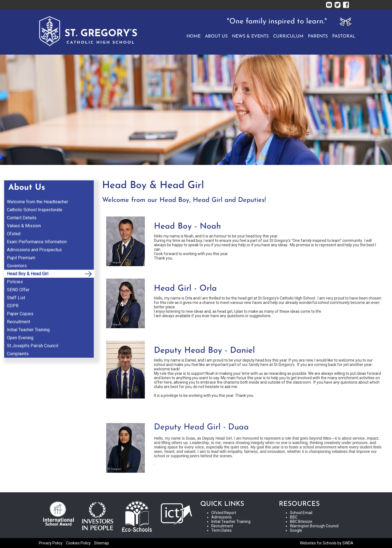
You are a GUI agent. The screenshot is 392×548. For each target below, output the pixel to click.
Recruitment (222, 526)
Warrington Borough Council (314, 526)
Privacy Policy (51, 543)
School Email (301, 513)
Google (296, 530)
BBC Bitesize (301, 522)
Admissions (222, 517)
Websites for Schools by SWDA (327, 543)
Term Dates (222, 530)
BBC (294, 517)
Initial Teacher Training (231, 522)
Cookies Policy (78, 543)
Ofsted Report (224, 513)
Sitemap (102, 543)
